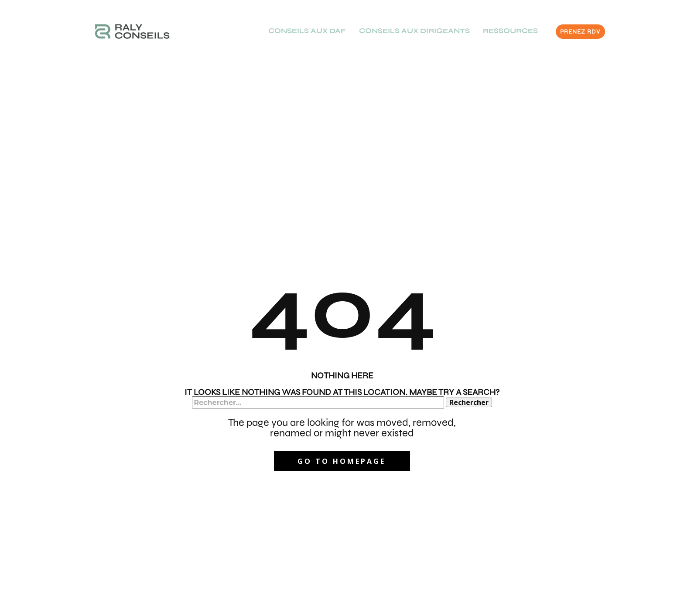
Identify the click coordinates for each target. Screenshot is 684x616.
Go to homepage (342, 461)
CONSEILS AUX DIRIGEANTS (414, 31)
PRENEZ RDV (580, 32)
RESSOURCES (510, 31)
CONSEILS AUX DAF (307, 31)
